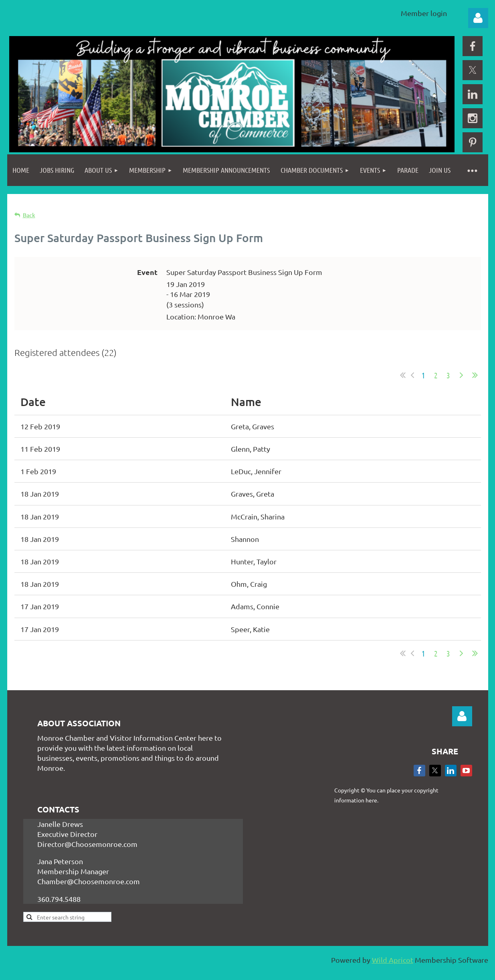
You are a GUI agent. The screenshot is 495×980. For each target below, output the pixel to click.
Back (29, 215)
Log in (478, 18)
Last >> (475, 375)
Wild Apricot (393, 960)
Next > (461, 375)
